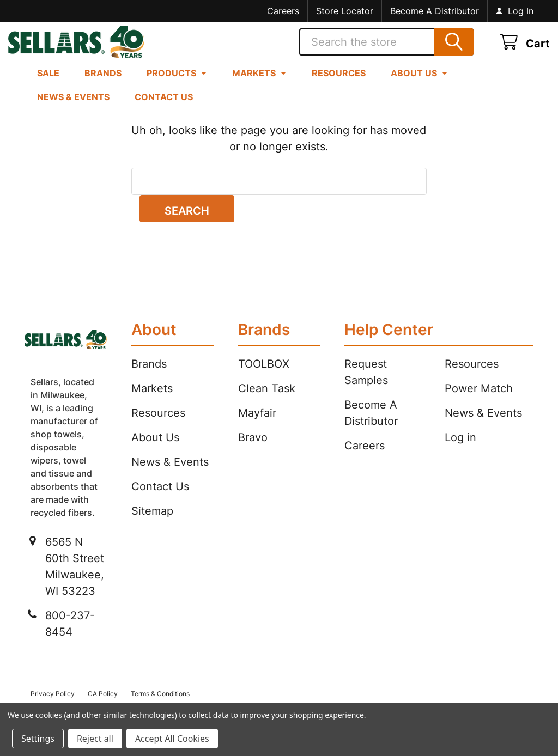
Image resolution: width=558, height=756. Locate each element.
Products (177, 86)
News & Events (73, 109)
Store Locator (345, 11)
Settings (38, 739)
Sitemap (152, 523)
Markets (259, 86)
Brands (103, 86)
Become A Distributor (435, 11)
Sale (48, 86)
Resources (339, 86)
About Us (419, 86)
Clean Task (267, 401)
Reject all (95, 739)
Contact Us (164, 109)
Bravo (253, 450)
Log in (460, 450)
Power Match (479, 401)
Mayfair (257, 425)
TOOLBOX (264, 376)
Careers (283, 11)
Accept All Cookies (172, 739)
